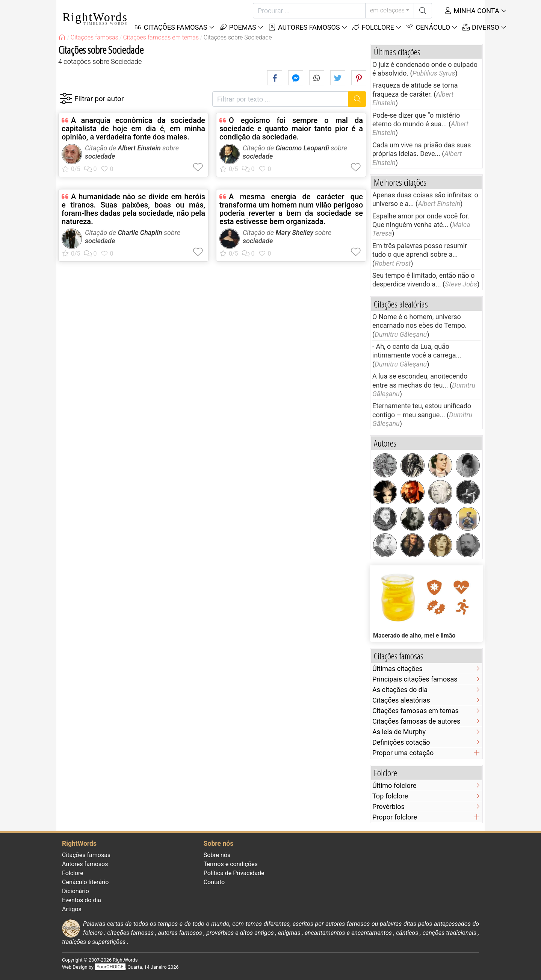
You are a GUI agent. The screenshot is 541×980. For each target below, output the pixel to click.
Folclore (373, 27)
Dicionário (76, 891)
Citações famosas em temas (416, 711)
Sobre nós (217, 855)
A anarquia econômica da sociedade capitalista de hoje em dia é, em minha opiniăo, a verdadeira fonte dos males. (133, 129)
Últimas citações (397, 669)
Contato (214, 882)
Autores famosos (304, 27)
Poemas (238, 27)
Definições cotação (401, 742)
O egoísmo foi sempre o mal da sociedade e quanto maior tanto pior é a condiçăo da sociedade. (291, 129)
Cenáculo (428, 27)
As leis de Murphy (399, 732)
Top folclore (390, 796)
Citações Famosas (171, 27)
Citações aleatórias (401, 700)
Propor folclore (395, 817)
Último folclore (394, 785)
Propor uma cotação (403, 753)
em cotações (387, 10)
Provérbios (388, 807)
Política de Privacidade (234, 873)
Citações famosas (86, 855)
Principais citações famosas (415, 679)
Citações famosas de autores (416, 721)
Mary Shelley (294, 233)
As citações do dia (400, 690)
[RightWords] (62, 37)
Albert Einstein (139, 148)
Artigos (72, 909)
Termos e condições (231, 864)
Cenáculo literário (85, 882)
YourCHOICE (110, 967)
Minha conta (471, 11)
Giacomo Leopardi (302, 148)
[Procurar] (309, 11)
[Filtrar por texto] (280, 99)
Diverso (481, 27)
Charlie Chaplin (140, 233)
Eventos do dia (82, 900)
